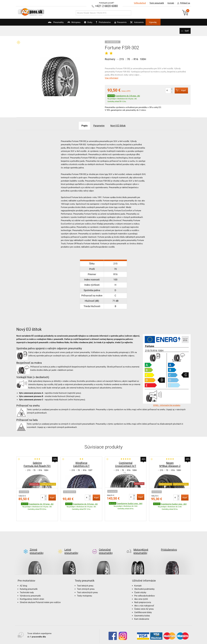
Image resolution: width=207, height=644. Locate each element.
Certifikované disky (143, 600)
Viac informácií (112, 78)
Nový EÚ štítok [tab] (121, 125)
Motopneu (67, 23)
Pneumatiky (45, 23)
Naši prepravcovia (143, 590)
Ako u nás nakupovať (144, 593)
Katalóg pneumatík (29, 576)
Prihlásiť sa (183, 3)
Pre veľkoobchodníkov (145, 583)
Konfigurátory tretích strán (32, 586)
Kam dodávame (142, 606)
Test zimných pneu (86, 576)
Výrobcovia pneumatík (30, 583)
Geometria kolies (142, 603)
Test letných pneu (85, 573)
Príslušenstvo (105, 22)
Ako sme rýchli (141, 586)
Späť (186, 30)
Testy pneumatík (155, 3)
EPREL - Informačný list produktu (167, 405)
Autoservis (144, 23)
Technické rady (27, 580)
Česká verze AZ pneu (144, 596)
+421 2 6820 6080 (107, 6)
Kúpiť (179, 90)
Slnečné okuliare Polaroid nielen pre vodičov (40, 590)
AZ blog (23, 573)
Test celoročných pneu (87, 580)
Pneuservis (124, 23)
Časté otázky (140, 580)
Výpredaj (163, 22)
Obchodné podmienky (144, 576)
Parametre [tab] (98, 125)
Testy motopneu (84, 583)
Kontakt (170, 3)
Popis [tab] (81, 125)
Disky (85, 23)
